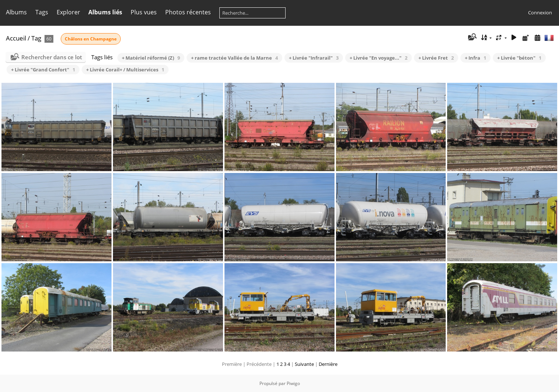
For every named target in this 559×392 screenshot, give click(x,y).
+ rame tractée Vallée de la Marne (234, 58)
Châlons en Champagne (91, 39)
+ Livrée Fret (436, 58)
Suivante (304, 364)
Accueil (16, 38)
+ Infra (475, 58)
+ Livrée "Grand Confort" (43, 70)
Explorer (68, 12)
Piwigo (293, 383)
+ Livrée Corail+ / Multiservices (125, 70)
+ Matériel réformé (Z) (151, 58)
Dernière (328, 364)
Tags (42, 12)
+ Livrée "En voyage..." (378, 58)
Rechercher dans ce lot (52, 57)
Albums (16, 12)
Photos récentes (188, 12)
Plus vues (144, 12)
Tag (36, 38)
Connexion (540, 13)
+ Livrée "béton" (519, 58)
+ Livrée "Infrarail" (314, 58)
